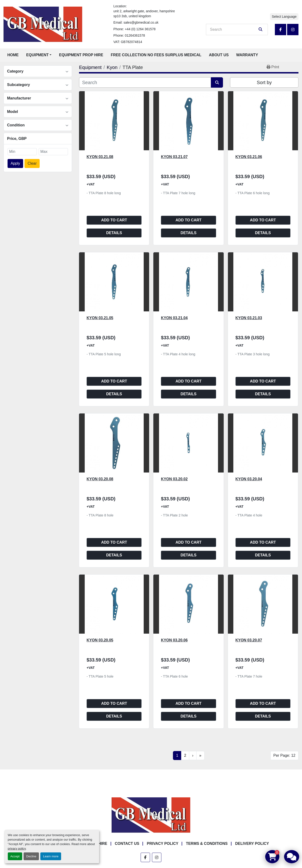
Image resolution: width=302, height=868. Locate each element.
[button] (39, 55)
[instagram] (293, 30)
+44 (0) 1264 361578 (140, 29)
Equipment (37, 55)
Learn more (51, 856)
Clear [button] (32, 163)
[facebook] (281, 30)
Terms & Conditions (207, 844)
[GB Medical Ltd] (151, 815)
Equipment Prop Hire (81, 55)
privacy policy (17, 849)
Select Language (284, 17)
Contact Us (127, 844)
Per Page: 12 (284, 755)
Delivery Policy (252, 844)
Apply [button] (15, 163)
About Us (219, 55)
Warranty (247, 55)
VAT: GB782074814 (128, 42)
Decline (31, 856)
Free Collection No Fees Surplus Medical (156, 55)
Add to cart (114, 220)
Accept (15, 856)
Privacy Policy (163, 844)
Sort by (264, 82)
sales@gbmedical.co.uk (141, 22)
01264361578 (135, 35)
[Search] (234, 30)
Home (13, 55)
